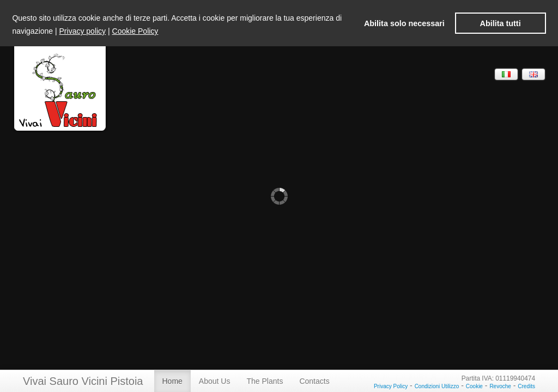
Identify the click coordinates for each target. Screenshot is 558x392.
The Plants (265, 381)
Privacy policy (83, 31)
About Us (215, 381)
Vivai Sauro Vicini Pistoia (83, 381)
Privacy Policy (391, 386)
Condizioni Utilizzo (437, 386)
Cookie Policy (135, 31)
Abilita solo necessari (404, 23)
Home (172, 381)
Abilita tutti (501, 23)
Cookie (474, 386)
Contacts (314, 381)
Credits (526, 386)
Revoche (500, 386)
